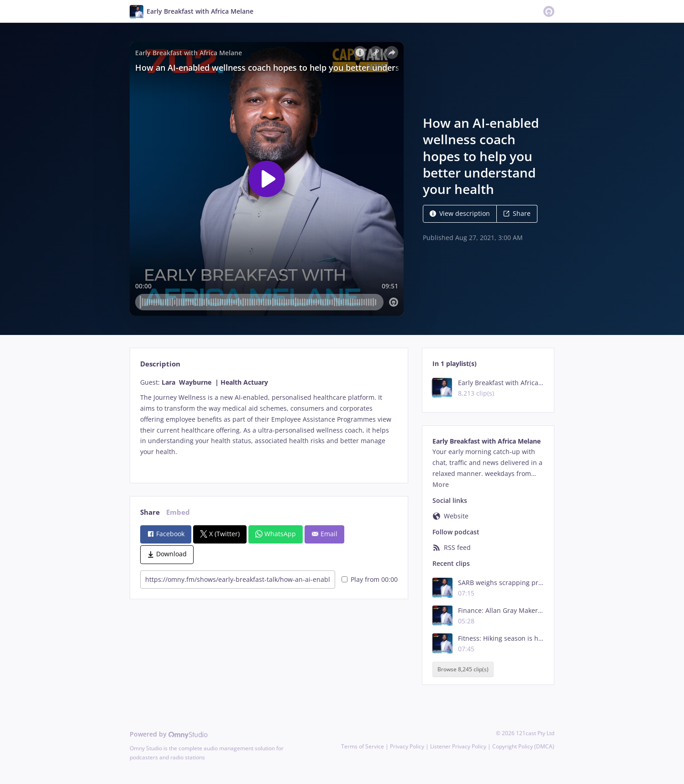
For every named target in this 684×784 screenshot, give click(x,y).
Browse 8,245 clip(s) (463, 669)
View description (460, 213)
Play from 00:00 (370, 579)
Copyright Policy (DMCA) (523, 746)
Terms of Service (363, 746)
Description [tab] (160, 364)
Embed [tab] (178, 512)
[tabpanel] (269, 423)
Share (517, 213)
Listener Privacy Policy (458, 746)
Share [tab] (150, 512)
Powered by (169, 734)
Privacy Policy (407, 746)
